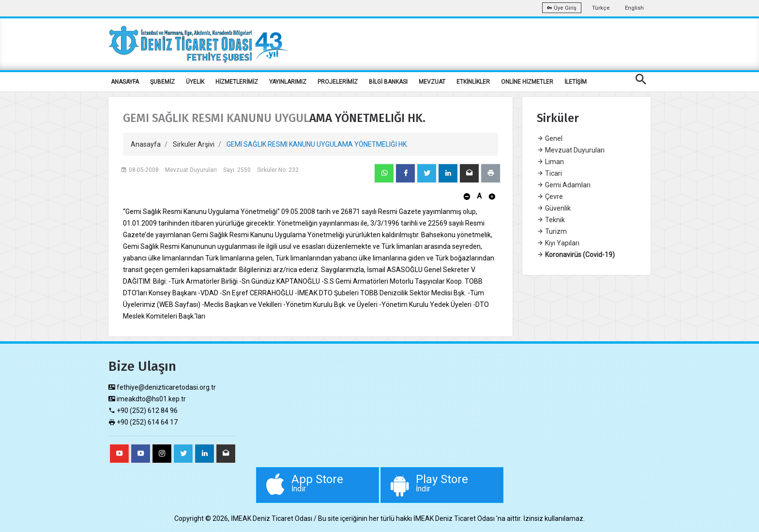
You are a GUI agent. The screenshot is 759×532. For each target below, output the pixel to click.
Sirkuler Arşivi (194, 144)
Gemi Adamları (564, 185)
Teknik (551, 220)
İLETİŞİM (576, 82)
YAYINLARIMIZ (288, 82)
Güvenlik (554, 208)
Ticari (549, 173)
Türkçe (601, 8)
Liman (550, 162)
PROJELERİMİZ (338, 82)
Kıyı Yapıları (558, 243)
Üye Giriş (562, 8)
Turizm (552, 231)
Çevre (550, 197)
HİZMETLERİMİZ (237, 82)
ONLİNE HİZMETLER (527, 82)
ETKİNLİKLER (473, 82)
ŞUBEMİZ (162, 82)
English (634, 8)
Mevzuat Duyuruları (571, 150)
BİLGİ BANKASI (388, 82)
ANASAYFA (125, 82)
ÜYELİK (195, 82)
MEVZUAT (432, 82)
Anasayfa (146, 144)
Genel (550, 138)
